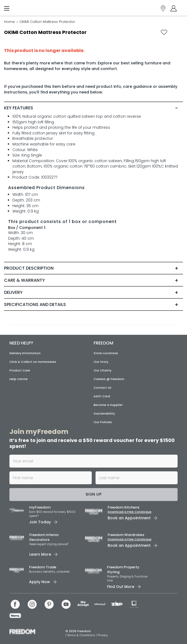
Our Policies (103, 422)
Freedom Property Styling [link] (123, 570)
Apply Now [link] (40, 582)
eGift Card (102, 396)
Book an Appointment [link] (129, 518)
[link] (31, 7)
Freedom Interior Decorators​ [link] (44, 537)
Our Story (101, 362)
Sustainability (104, 413)
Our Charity (103, 370)
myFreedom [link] (40, 507)
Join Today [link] (40, 522)
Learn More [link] (40, 554)
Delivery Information (25, 353)
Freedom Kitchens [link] (124, 507)
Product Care (20, 370)
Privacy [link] (103, 635)
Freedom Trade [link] (43, 567)
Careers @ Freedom (109, 379)
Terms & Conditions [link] (82, 635)
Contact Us (103, 388)
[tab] (93, 108)
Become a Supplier (108, 405)
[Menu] (7, 9)
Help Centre (19, 379)
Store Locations (106, 353)
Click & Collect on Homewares (33, 362)
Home (9, 22)
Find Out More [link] (121, 587)
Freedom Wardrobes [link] (126, 535)
